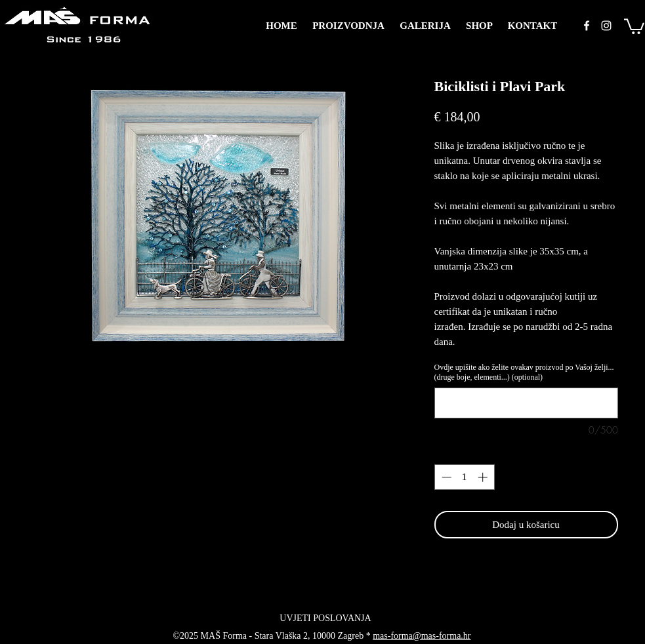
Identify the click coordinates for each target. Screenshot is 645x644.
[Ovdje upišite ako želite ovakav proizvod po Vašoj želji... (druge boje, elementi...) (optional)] (526, 403)
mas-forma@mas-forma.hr (422, 636)
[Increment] (484, 477)
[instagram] (606, 26)
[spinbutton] (464, 477)
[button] (634, 26)
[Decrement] (445, 477)
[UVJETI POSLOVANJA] (326, 618)
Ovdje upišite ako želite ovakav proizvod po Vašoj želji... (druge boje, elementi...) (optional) (524, 372)
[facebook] (587, 26)
